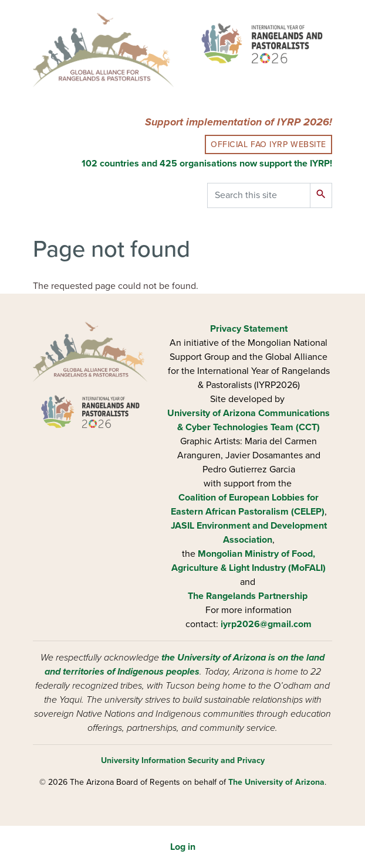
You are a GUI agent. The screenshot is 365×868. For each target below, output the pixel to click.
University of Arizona (212, 413)
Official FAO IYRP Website (268, 144)
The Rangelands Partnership (248, 596)
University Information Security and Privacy (183, 760)
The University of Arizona (276, 782)
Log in (183, 847)
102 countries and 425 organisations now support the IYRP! (207, 164)
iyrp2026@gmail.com (266, 624)
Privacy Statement (249, 329)
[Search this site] (259, 195)
